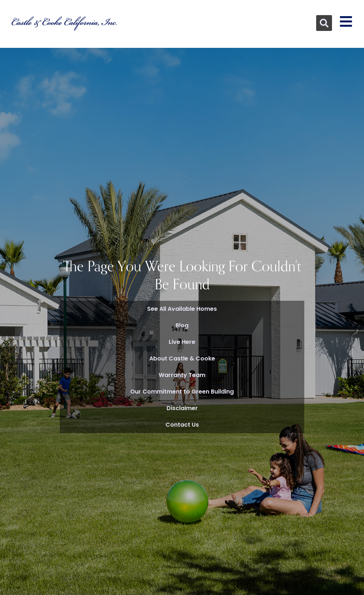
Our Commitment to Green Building (182, 392)
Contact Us (182, 425)
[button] (324, 23)
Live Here (182, 342)
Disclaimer (182, 408)
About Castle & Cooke (182, 358)
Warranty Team (182, 375)
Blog (182, 325)
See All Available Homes (182, 309)
